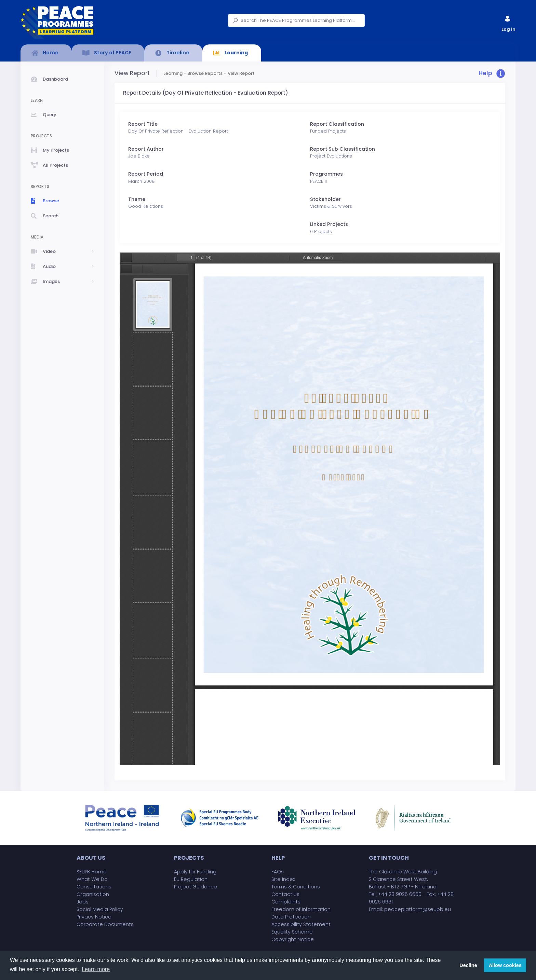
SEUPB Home (92, 872)
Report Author (146, 149)
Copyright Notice (293, 939)
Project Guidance (196, 887)
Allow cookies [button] (505, 965)
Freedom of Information (301, 909)
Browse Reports (205, 73)
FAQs (278, 872)
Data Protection (291, 917)
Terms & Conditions (296, 887)
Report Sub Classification (343, 149)
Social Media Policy (100, 909)
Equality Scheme (292, 932)
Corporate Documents (105, 924)
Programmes (326, 174)
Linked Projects (329, 224)
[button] (492, 74)
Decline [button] (468, 965)
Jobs (83, 902)
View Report (241, 73)
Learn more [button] (96, 969)
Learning (173, 73)
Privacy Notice (94, 917)
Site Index (283, 879)
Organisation (93, 894)
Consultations (94, 887)
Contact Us (285, 894)
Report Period (146, 174)
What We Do (92, 879)
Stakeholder (325, 199)
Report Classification (337, 124)
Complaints (286, 902)
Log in (508, 22)
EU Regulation (191, 879)
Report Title (143, 124)
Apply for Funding (195, 872)
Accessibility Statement (301, 924)
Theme (137, 199)
